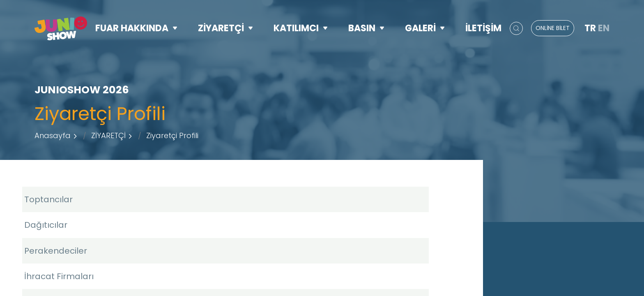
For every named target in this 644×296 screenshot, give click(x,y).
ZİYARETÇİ (225, 28)
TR (590, 28)
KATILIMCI (301, 28)
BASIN (366, 28)
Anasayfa (53, 135)
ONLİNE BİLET (553, 28)
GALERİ (425, 28)
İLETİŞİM (483, 28)
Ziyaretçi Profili (172, 135)
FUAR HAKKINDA (136, 28)
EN (604, 28)
